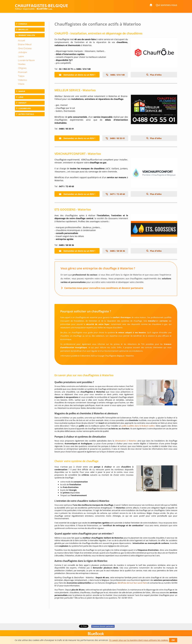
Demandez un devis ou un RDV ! (77, 75)
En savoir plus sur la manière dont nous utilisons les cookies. (139, 640)
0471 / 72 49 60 (115, 194)
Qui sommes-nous (166, 5)
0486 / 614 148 (115, 75)
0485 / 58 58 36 (115, 251)
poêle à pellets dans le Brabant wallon (138, 426)
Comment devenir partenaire (103, 626)
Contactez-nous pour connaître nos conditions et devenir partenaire (104, 288)
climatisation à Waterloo (126, 441)
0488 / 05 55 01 (115, 138)
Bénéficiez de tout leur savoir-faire (132, 583)
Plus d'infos (155, 75)
